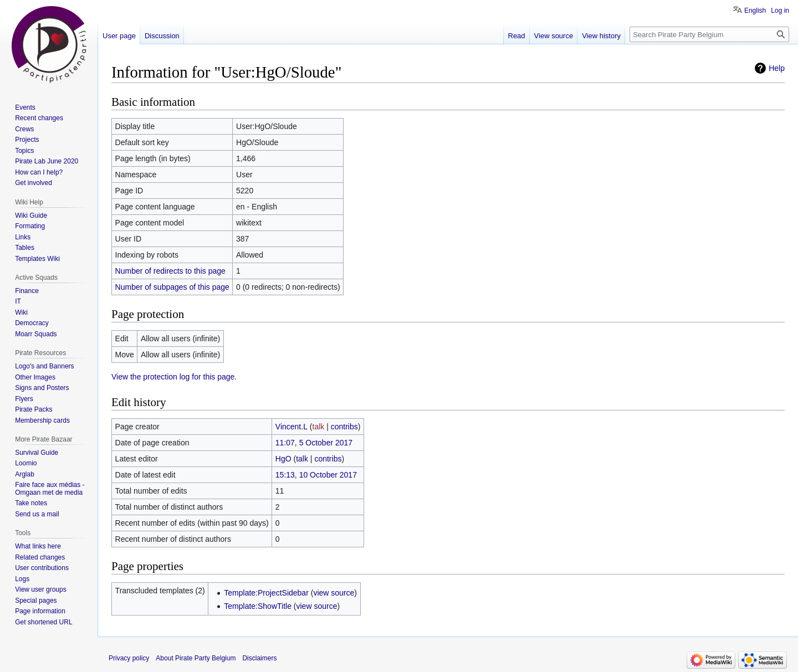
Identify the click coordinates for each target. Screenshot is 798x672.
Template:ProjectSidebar (266, 593)
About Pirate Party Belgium (196, 658)
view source (334, 593)
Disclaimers (259, 658)
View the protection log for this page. (174, 377)
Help (777, 68)
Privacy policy (129, 658)
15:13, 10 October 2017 (316, 475)
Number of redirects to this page (170, 271)
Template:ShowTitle (258, 606)
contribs (344, 427)
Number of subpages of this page (172, 287)
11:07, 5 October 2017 (314, 443)
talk (319, 427)
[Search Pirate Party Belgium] (709, 34)
